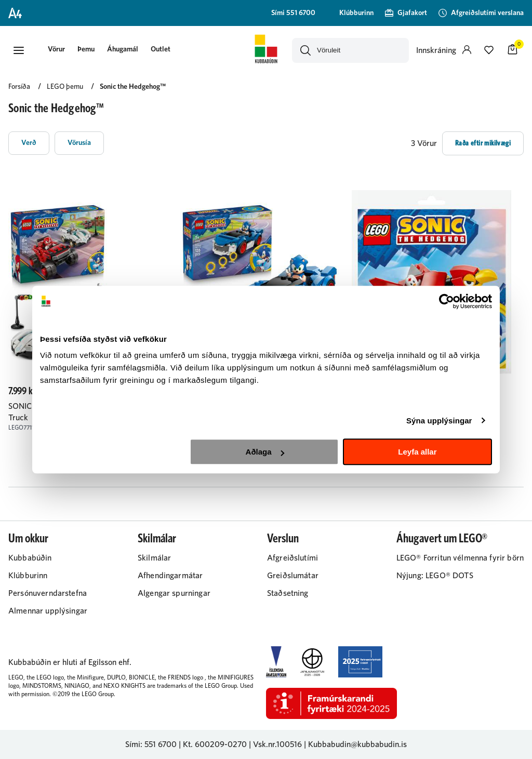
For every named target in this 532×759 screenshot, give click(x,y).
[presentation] (56, 50)
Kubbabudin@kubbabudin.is (357, 744)
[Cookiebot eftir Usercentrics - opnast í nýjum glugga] (447, 301)
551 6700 (161, 744)
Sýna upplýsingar (439, 421)
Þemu (86, 49)
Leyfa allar (417, 452)
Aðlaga (265, 452)
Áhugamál (123, 49)
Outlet (161, 49)
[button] (19, 50)
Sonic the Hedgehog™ (133, 87)
